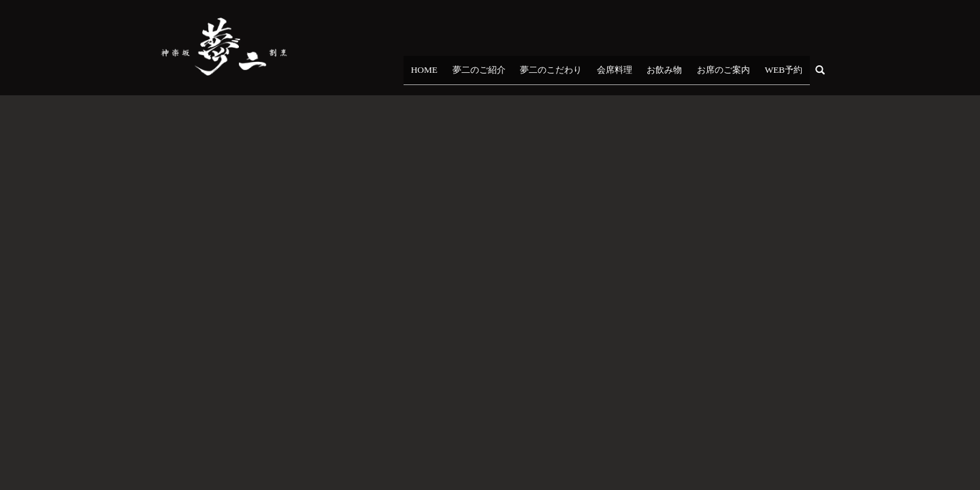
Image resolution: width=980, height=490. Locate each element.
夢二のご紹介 (544, 74)
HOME (501, 74)
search (829, 73)
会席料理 (655, 74)
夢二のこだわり (603, 74)
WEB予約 (790, 74)
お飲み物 (693, 74)
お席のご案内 (741, 74)
